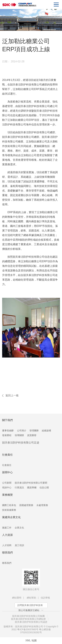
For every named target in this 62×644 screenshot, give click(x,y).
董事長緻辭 (8, 431)
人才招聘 (7, 545)
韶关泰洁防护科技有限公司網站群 (28, 619)
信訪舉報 (45, 598)
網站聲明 (17, 598)
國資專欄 (32, 488)
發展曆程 (7, 435)
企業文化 (19, 528)
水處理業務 (42, 505)
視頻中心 (7, 488)
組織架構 (46, 431)
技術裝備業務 (9, 510)
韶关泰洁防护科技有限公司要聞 (31, 483)
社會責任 (7, 465)
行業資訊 (19, 488)
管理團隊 (34, 431)
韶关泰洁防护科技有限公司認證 (31, 622)
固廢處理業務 (26, 505)
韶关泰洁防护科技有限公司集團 (28, 616)
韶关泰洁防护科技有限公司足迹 (21, 443)
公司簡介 (22, 431)
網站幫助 (31, 598)
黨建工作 (7, 528)
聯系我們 (7, 563)
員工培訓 (19, 545)
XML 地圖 (31, 640)
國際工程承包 (9, 505)
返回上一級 (12, 395)
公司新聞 (7, 483)
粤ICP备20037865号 (28, 629)
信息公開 (44, 488)
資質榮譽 (32, 435)
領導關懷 (19, 435)
